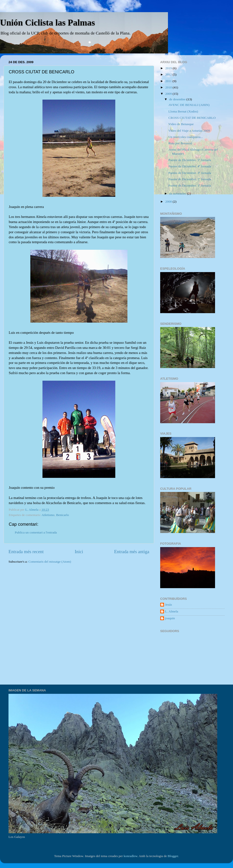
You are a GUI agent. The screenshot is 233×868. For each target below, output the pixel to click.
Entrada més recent (26, 552)
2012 (169, 74)
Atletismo (48, 515)
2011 (169, 81)
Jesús (169, 605)
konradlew (130, 856)
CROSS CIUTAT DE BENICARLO (192, 118)
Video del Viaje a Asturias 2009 (189, 131)
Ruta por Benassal (180, 143)
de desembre (178, 99)
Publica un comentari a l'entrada (36, 532)
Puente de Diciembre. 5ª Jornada (190, 160)
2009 (169, 94)
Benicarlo (62, 515)
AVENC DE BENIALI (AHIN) (189, 105)
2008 (169, 202)
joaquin (170, 618)
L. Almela (172, 611)
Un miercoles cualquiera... (186, 137)
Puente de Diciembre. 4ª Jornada (190, 166)
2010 (169, 87)
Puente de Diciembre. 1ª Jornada (190, 185)
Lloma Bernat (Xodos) (183, 111)
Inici (79, 552)
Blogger (173, 856)
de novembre (178, 193)
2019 (169, 68)
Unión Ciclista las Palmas (47, 23)
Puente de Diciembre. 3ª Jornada (190, 173)
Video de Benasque (181, 124)
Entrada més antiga (132, 552)
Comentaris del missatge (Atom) (50, 562)
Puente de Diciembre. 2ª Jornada (190, 179)
